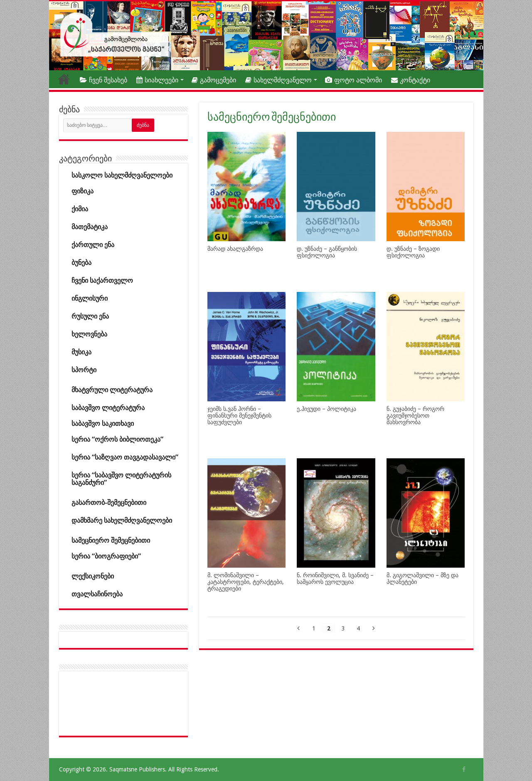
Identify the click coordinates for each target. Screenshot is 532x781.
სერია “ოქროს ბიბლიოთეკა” (117, 439)
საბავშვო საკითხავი (103, 424)
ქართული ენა (93, 245)
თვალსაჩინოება (97, 594)
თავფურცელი (64, 79)
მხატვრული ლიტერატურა (112, 390)
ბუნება (81, 263)
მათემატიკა (90, 227)
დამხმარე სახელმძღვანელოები (122, 520)
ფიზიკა (83, 191)
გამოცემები (214, 80)
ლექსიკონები (93, 576)
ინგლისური (90, 298)
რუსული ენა (90, 316)
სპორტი (84, 370)
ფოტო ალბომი (353, 80)
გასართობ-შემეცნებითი (109, 503)
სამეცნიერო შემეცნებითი (111, 540)
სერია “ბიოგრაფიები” (106, 556)
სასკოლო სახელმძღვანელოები (122, 175)
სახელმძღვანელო (278, 80)
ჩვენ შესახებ (103, 80)
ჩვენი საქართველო (102, 281)
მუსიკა (81, 352)
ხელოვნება (89, 334)
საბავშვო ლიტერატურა (108, 408)
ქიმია (80, 209)
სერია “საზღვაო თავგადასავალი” (125, 457)
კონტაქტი (411, 80)
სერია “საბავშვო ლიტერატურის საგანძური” (121, 479)
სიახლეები (157, 80)
